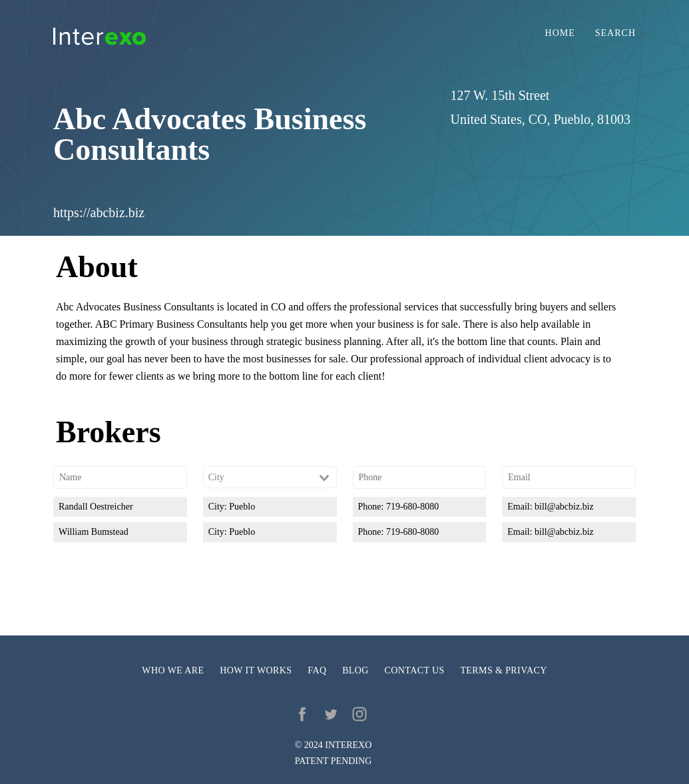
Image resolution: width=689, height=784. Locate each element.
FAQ (317, 670)
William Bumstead (94, 532)
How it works (256, 670)
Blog (355, 670)
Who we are (173, 670)
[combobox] (270, 478)
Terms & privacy (503, 670)
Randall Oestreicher (96, 507)
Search (615, 33)
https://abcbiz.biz (99, 212)
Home (560, 33)
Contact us (415, 670)
